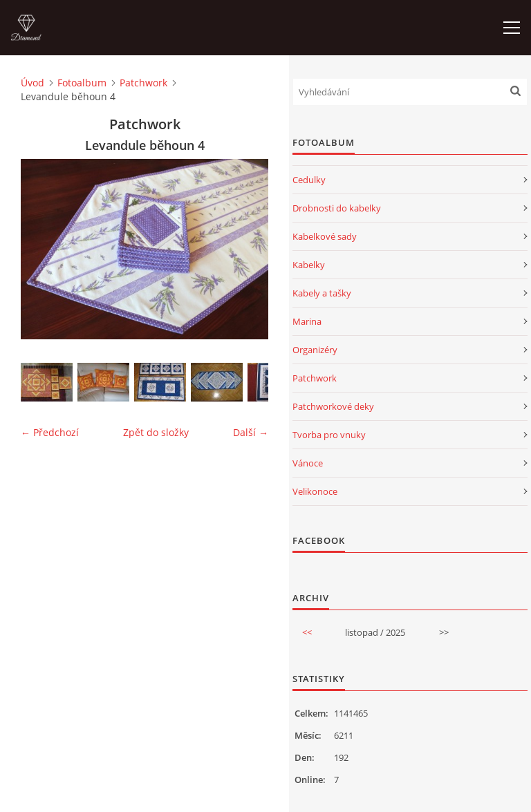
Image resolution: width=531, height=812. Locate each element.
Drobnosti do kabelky (337, 208)
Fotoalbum (82, 83)
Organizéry (315, 350)
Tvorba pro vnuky (329, 435)
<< (307, 632)
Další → (251, 432)
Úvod (32, 83)
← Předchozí (50, 432)
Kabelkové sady (325, 236)
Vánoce (308, 463)
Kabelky (309, 265)
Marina (307, 321)
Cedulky (309, 180)
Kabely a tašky (322, 293)
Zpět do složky (156, 432)
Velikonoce (315, 491)
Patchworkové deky (333, 406)
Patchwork (143, 83)
